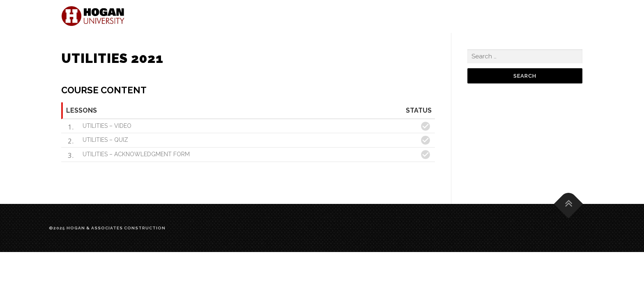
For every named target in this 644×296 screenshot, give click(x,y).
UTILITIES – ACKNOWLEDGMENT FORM (136, 154)
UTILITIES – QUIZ (105, 140)
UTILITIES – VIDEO (107, 126)
